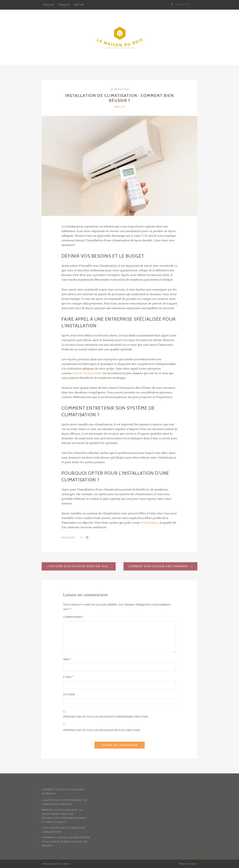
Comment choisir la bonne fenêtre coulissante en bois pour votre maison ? (66, 842)
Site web (69, 694)
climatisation (149, 523)
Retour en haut (188, 864)
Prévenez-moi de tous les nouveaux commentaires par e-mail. (106, 717)
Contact (66, 864)
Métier (79, 5)
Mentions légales (51, 864)
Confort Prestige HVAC (87, 373)
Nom (67, 659)
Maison (49, 5)
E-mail (68, 677)
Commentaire (73, 617)
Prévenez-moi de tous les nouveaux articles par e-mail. (102, 730)
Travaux (64, 5)
